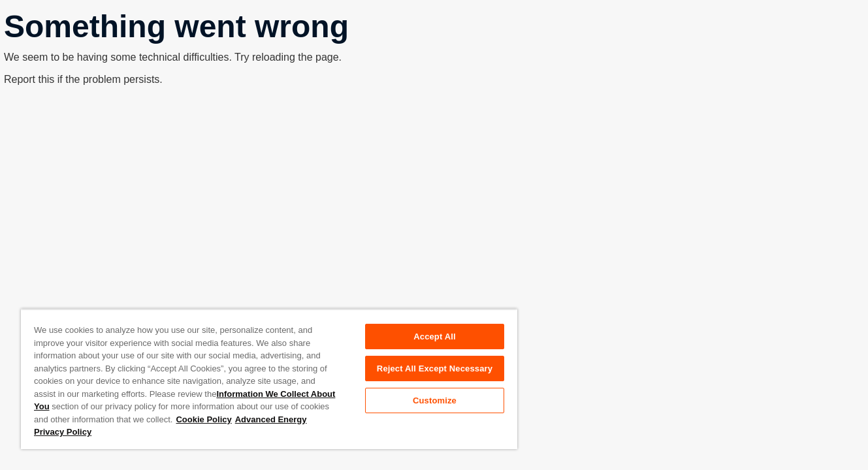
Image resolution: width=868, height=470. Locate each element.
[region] (269, 379)
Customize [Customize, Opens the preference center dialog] (435, 400)
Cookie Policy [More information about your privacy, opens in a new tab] (203, 419)
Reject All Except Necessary (435, 368)
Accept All (434, 337)
